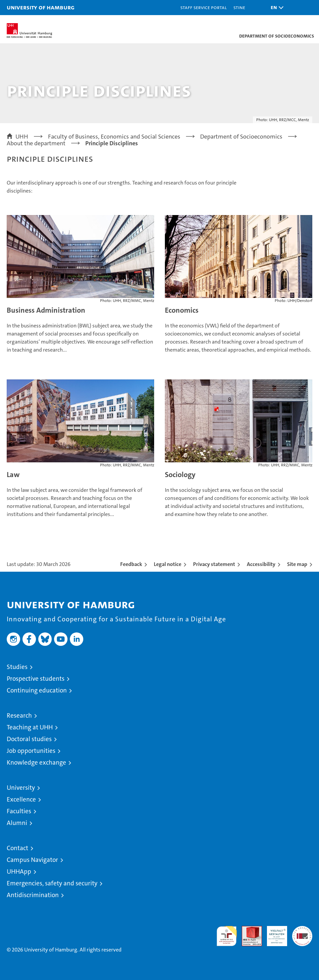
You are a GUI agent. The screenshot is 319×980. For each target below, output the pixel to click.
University (21, 788)
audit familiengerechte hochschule (227, 936)
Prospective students (36, 679)
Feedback (131, 564)
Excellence (21, 799)
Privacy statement (214, 564)
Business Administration (46, 310)
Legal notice (168, 564)
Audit (248, 930)
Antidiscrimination (33, 895)
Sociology (180, 475)
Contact (17, 848)
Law (13, 475)
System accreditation (302, 933)
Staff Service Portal (203, 7)
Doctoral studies (29, 739)
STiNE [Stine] (239, 7)
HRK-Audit (273, 933)
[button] (275, 8)
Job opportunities (31, 751)
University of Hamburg (41, 7)
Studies (17, 667)
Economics (182, 310)
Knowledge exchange (36, 762)
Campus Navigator (32, 860)
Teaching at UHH (30, 727)
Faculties (19, 811)
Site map (297, 564)
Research (19, 715)
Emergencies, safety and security (52, 883)
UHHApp (19, 871)
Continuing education (37, 690)
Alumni (17, 823)
